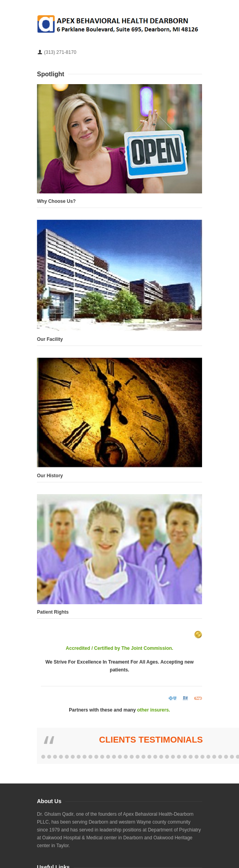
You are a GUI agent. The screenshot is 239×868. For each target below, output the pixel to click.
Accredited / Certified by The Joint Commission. (119, 648)
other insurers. (154, 710)
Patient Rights (53, 612)
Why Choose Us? (56, 201)
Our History (50, 476)
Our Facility (50, 339)
